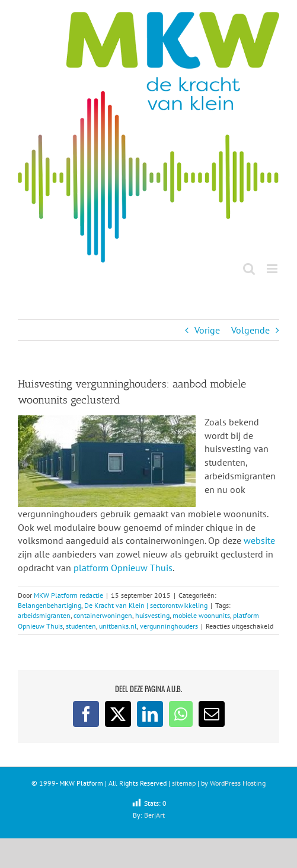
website (259, 540)
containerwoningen (103, 615)
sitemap (184, 783)
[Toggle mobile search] (249, 269)
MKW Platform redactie (68, 595)
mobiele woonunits (201, 615)
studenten (81, 626)
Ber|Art (154, 815)
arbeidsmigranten (44, 615)
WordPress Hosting (238, 783)
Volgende (250, 330)
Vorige (207, 330)
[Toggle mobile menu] (273, 269)
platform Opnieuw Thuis (123, 568)
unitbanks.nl (118, 626)
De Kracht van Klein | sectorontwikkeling (146, 605)
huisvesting (152, 615)
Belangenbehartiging (49, 605)
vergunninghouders (169, 626)
